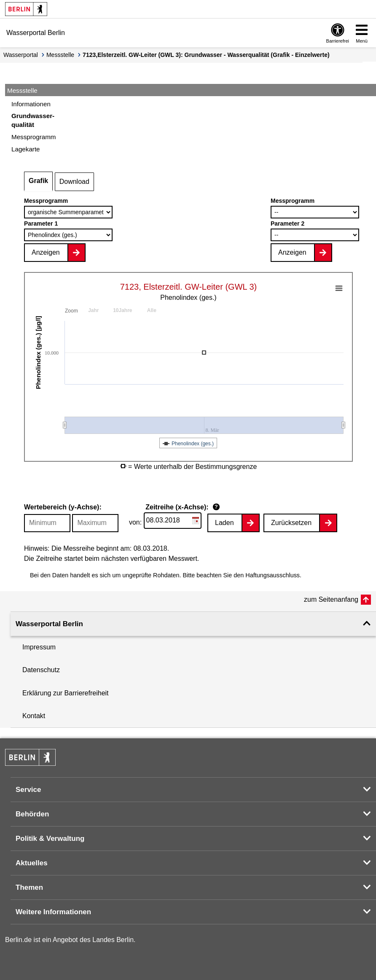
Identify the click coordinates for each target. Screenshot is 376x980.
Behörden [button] (32, 814)
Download (74, 182)
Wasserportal (21, 55)
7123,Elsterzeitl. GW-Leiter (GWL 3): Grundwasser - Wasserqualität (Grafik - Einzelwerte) (206, 55)
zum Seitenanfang (331, 599)
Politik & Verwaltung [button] (50, 839)
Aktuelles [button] (32, 863)
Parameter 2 (287, 223)
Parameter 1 (41, 223)
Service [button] (28, 790)
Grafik (38, 181)
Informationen (31, 104)
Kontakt (34, 716)
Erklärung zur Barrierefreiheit (66, 693)
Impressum (39, 647)
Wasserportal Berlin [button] (49, 624)
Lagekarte (26, 149)
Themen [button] (29, 887)
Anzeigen (46, 252)
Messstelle (60, 55)
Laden (224, 523)
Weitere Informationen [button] (53, 912)
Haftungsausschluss (273, 575)
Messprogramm (46, 201)
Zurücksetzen (291, 523)
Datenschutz (41, 670)
